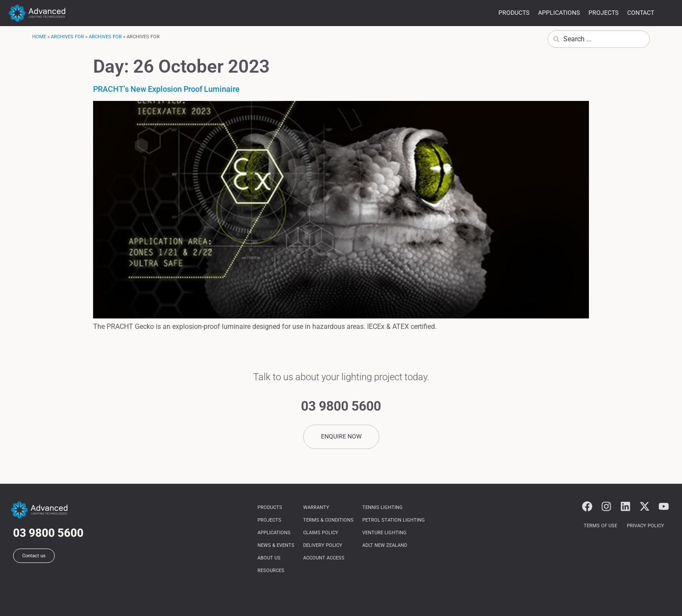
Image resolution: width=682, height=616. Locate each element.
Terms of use (600, 526)
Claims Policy (321, 533)
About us (269, 558)
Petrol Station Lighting (394, 520)
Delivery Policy (323, 545)
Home (39, 37)
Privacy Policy (645, 526)
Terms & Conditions (328, 520)
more (668, 14)
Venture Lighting (384, 533)
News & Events (276, 545)
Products (514, 13)
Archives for (67, 37)
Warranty (316, 507)
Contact (641, 13)
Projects (603, 13)
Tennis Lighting (383, 507)
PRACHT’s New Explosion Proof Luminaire (166, 89)
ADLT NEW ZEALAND (385, 545)
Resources (271, 571)
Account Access (324, 558)
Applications (559, 13)
